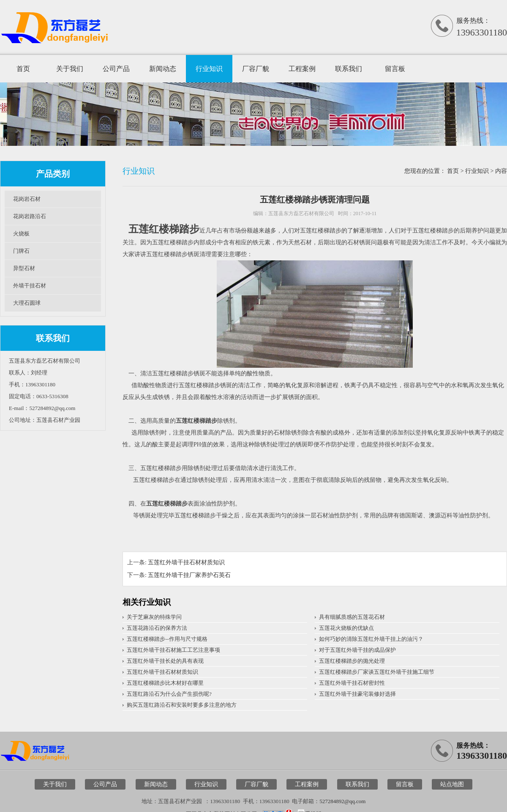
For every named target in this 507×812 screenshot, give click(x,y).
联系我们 (349, 69)
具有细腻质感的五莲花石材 (352, 617)
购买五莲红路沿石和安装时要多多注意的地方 (182, 705)
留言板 (395, 69)
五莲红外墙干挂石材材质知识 (186, 562)
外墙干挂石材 (30, 286)
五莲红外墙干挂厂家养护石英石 (189, 575)
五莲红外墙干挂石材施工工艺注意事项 (173, 650)
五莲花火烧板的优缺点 (346, 628)
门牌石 (21, 251)
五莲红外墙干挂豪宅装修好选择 (357, 694)
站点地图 (452, 784)
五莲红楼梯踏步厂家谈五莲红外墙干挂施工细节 (377, 672)
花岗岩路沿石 (30, 216)
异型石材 (24, 268)
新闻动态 (163, 69)
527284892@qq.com (342, 801)
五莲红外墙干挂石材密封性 (352, 683)
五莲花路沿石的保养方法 (157, 628)
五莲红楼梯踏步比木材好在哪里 (165, 683)
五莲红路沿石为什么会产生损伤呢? (169, 694)
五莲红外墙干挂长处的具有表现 (165, 661)
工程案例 (302, 69)
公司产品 (116, 69)
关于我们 (70, 69)
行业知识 (209, 69)
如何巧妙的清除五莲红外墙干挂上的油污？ (371, 639)
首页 (23, 69)
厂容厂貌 (256, 69)
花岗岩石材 (27, 199)
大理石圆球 (27, 303)
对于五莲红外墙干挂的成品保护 (357, 650)
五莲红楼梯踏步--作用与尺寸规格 (167, 639)
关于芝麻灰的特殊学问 (154, 617)
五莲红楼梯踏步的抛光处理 (352, 661)
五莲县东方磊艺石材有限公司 (301, 213)
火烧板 (21, 234)
